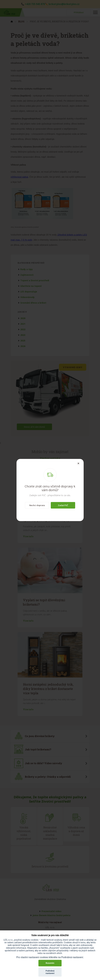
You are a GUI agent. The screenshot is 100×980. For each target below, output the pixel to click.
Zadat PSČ (63, 505)
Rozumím (50, 963)
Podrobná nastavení (50, 972)
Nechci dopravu (37, 505)
